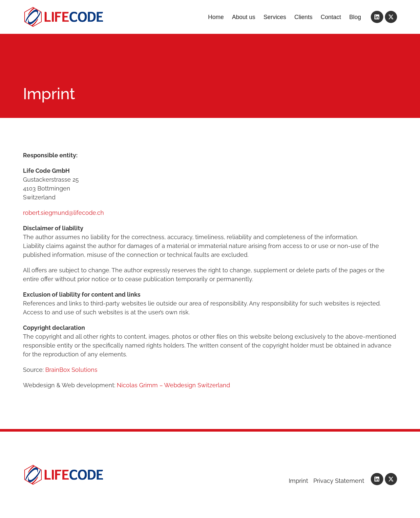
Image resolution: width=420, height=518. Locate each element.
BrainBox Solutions (71, 370)
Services (275, 17)
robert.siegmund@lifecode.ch (63, 213)
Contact (331, 17)
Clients (303, 17)
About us (244, 17)
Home (216, 17)
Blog (355, 17)
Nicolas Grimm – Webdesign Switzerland (173, 385)
